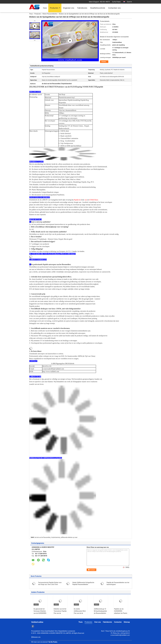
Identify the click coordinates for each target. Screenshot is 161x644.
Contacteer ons (114, 8)
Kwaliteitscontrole (98, 8)
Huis (45, 8)
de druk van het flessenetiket (43, 537)
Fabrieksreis (82, 8)
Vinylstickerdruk (55, 537)
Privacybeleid (35, 631)
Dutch (129, 2)
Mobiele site (36, 637)
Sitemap (127, 622)
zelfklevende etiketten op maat (69, 537)
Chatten (104, 62)
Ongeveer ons (69, 8)
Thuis (31, 14)
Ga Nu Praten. (117, 2)
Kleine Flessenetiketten (50, 14)
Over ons (98, 622)
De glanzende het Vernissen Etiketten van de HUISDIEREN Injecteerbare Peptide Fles (40, 613)
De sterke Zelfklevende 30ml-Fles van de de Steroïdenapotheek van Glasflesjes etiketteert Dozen (80, 614)
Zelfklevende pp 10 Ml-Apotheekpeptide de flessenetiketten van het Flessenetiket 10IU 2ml (100, 614)
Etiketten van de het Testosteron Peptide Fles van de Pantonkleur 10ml (60, 612)
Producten (54, 8)
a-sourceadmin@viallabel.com (120, 635)
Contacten (118, 622)
